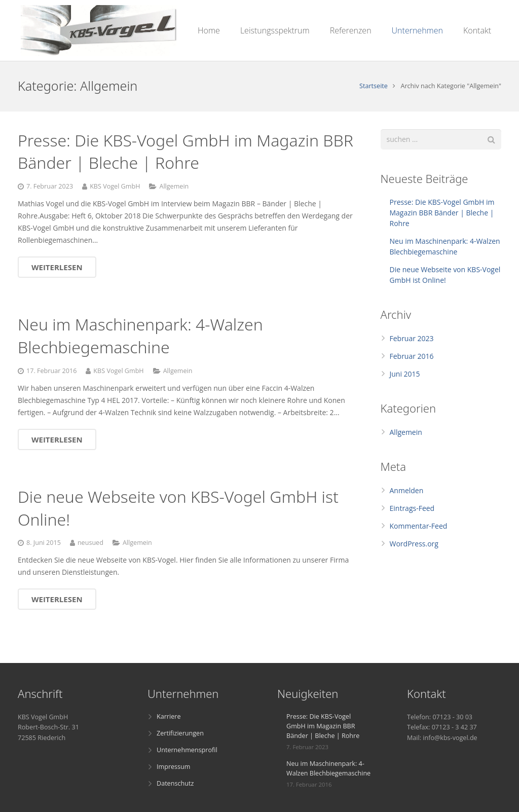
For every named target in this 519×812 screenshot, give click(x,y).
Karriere (169, 716)
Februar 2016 (412, 356)
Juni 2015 (405, 374)
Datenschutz (175, 783)
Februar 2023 (412, 338)
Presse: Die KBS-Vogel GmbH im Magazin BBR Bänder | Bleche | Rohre (186, 152)
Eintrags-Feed (412, 508)
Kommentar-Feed (419, 526)
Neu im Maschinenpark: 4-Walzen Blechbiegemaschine (140, 336)
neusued (90, 543)
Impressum (174, 767)
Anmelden (407, 490)
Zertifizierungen (180, 733)
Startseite (374, 86)
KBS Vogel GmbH (115, 186)
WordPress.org (414, 544)
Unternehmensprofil (187, 750)
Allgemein (174, 186)
